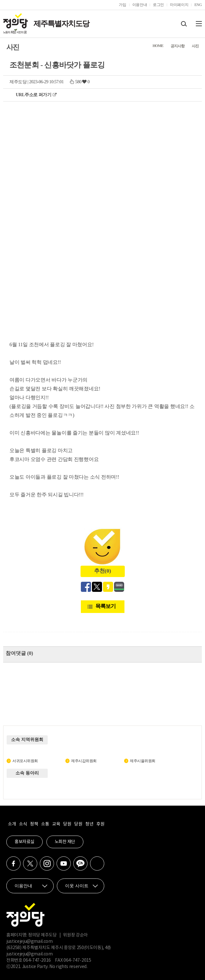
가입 (122, 5)
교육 (56, 824)
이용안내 (140, 5)
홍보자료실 (24, 842)
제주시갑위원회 (84, 761)
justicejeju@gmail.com (30, 942)
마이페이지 (179, 5)
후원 (100, 824)
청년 (89, 824)
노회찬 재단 (65, 842)
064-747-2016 (37, 960)
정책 (34, 824)
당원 (67, 824)
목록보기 (106, 606)
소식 (23, 824)
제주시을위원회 (143, 761)
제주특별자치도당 (61, 24)
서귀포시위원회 (25, 761)
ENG (198, 5)
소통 (45, 824)
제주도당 (18, 82)
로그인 (158, 5)
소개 (12, 824)
